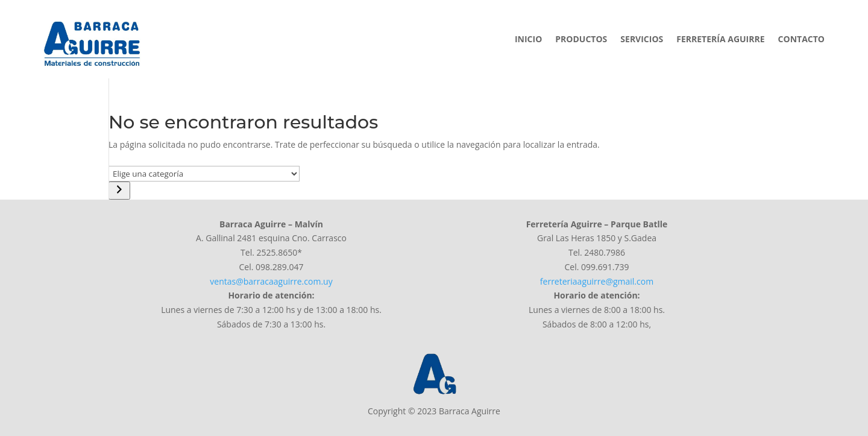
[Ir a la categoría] (119, 191)
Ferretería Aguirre (720, 40)
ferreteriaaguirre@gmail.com (597, 281)
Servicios (642, 40)
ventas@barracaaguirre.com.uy (271, 281)
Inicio (528, 40)
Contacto (801, 40)
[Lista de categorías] (204, 174)
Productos (581, 40)
